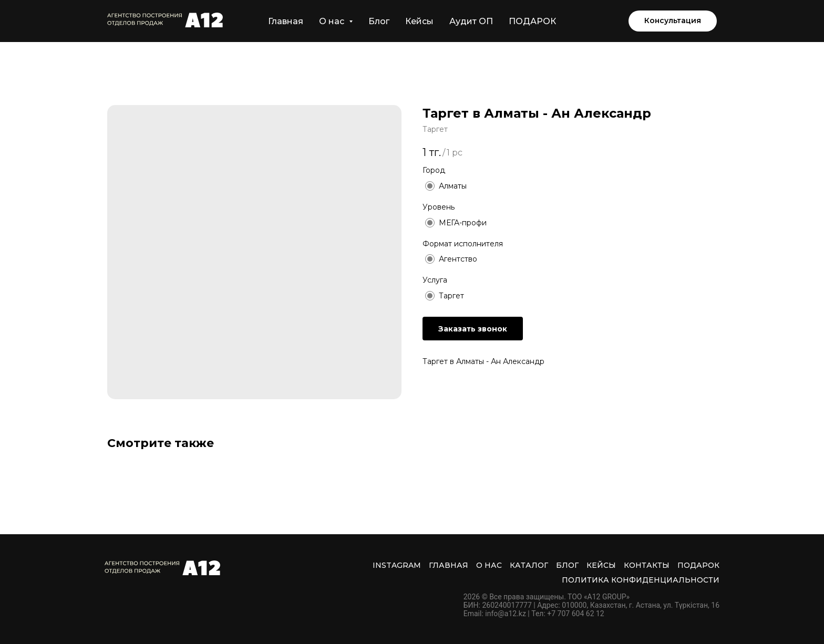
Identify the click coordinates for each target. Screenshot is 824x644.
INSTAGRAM (397, 565)
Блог (379, 21)
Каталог (529, 565)
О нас (489, 565)
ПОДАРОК (532, 21)
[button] (673, 21)
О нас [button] (333, 21)
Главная (286, 21)
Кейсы (419, 21)
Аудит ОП (471, 21)
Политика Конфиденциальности (641, 580)
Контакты (647, 565)
